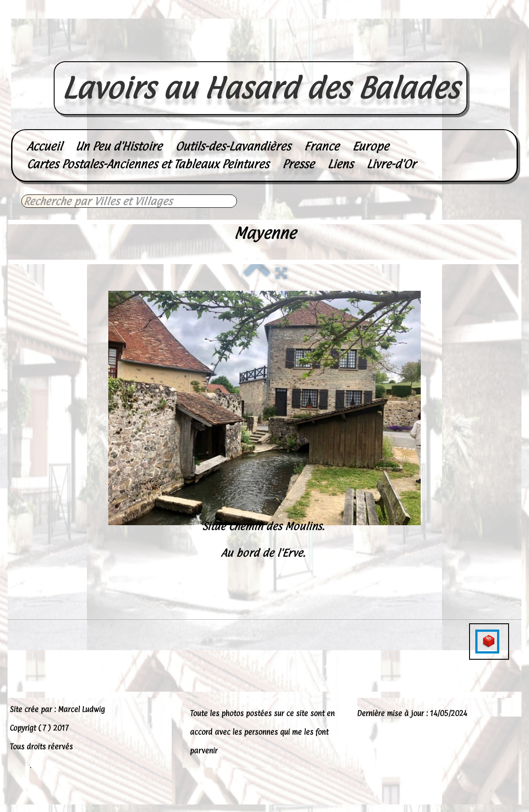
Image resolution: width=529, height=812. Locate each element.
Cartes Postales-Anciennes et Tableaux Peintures (148, 164)
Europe (371, 146)
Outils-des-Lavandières (233, 146)
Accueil (44, 146)
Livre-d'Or (391, 164)
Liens (340, 164)
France (322, 146)
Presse (298, 164)
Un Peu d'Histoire (119, 146)
